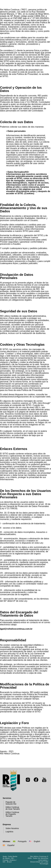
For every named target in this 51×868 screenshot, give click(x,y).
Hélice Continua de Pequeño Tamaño (11, 814)
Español (8, 845)
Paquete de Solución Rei (10, 803)
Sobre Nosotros (11, 828)
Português (20, 841)
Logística (8, 832)
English (35, 841)
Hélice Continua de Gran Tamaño (12, 808)
